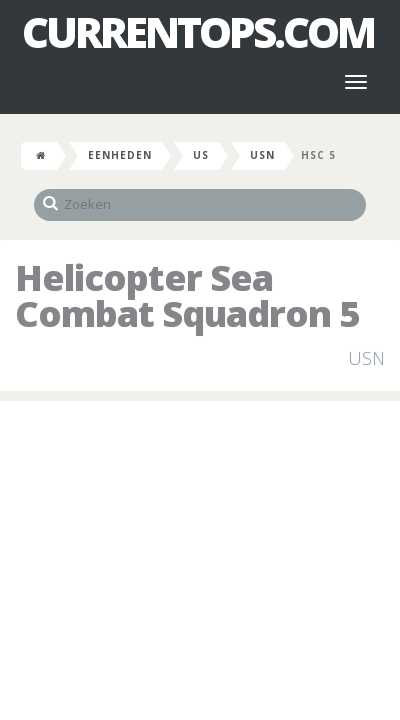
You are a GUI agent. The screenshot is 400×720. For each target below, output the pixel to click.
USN (262, 155)
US (201, 155)
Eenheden (120, 155)
